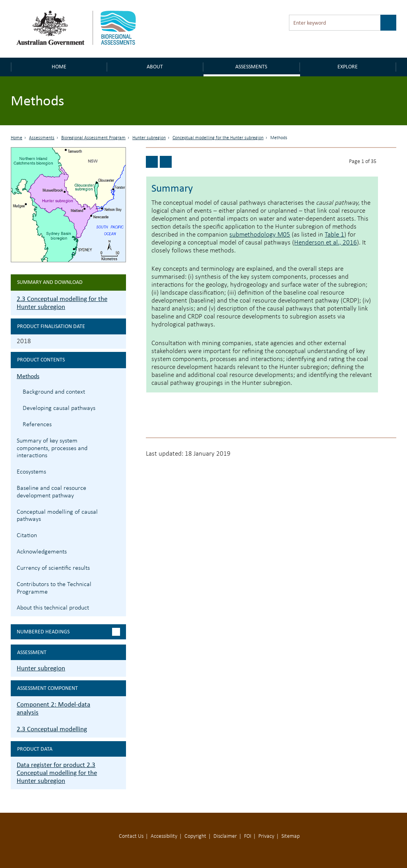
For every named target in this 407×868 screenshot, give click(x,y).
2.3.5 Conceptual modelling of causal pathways (119, 511)
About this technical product (53, 608)
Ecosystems (31, 472)
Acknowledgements (42, 552)
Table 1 (334, 235)
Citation (27, 536)
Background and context (54, 392)
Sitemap (291, 836)
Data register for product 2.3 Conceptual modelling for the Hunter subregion (57, 773)
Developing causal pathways (59, 408)
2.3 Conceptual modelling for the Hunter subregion (62, 303)
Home (59, 67)
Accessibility (164, 836)
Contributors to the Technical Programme (54, 588)
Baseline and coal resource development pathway (51, 492)
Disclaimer (225, 836)
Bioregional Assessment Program (93, 138)
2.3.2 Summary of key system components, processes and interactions (119, 440)
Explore (348, 67)
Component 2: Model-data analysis (53, 708)
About (155, 67)
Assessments (251, 67)
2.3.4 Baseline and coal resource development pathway (119, 487)
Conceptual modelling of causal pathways (57, 516)
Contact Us (131, 836)
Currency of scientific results (53, 568)
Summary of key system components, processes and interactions (52, 449)
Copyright (195, 836)
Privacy (266, 836)
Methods (28, 376)
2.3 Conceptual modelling (52, 729)
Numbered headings (43, 632)
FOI (248, 836)
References (37, 425)
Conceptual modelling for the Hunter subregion (218, 138)
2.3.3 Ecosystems (119, 471)
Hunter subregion (149, 138)
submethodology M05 (260, 235)
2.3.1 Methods (119, 375)
